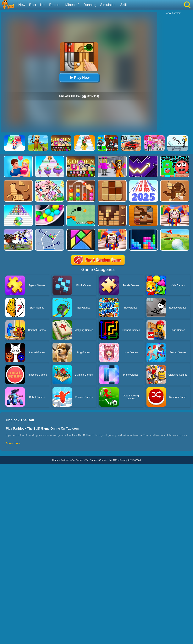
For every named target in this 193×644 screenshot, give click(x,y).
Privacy (123, 460)
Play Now (79, 78)
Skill (123, 5)
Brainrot (55, 5)
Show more (13, 443)
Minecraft (72, 5)
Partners (65, 460)
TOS (115, 460)
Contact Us (105, 460)
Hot (43, 5)
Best (33, 5)
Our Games (77, 460)
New (22, 5)
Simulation (108, 5)
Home (55, 460)
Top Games (91, 460)
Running (90, 5)
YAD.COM (135, 460)
